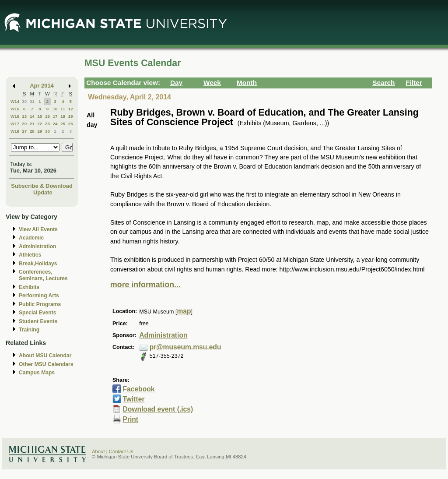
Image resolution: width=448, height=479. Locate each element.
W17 (15, 124)
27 (24, 131)
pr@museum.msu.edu (185, 347)
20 (24, 124)
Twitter (133, 399)
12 (71, 109)
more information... (145, 285)
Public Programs (40, 304)
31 (32, 101)
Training (29, 330)
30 (24, 101)
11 (63, 109)
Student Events (38, 321)
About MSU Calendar (45, 356)
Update (43, 192)
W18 (15, 131)
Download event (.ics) (158, 409)
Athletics (30, 255)
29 (40, 131)
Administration (37, 247)
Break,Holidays (38, 264)
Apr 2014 (42, 86)
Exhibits (29, 287)
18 (63, 116)
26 (71, 124)
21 (32, 124)
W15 (15, 109)
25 (63, 124)
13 (24, 116)
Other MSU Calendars (46, 364)
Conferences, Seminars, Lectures (43, 275)
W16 (15, 116)
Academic (31, 238)
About (98, 451)
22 (40, 124)
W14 (15, 101)
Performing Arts (39, 296)
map (184, 311)
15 (40, 116)
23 (47, 124)
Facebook (138, 389)
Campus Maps (37, 373)
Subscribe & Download (42, 186)
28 (32, 131)
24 (55, 124)
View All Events (38, 229)
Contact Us (121, 451)
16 (47, 116)
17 (55, 116)
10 (55, 109)
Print (130, 419)
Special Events (37, 313)
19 (71, 116)
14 (32, 116)
